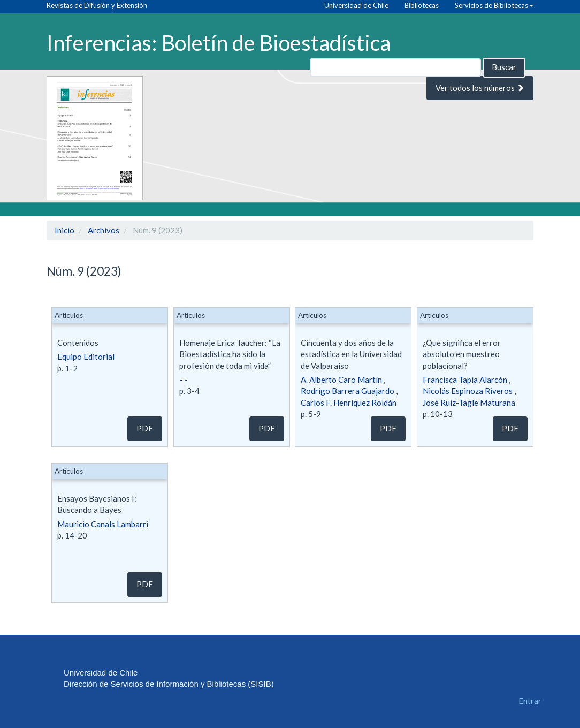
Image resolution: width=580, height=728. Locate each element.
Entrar (530, 701)
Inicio (64, 230)
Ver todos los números (480, 88)
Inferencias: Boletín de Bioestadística (219, 42)
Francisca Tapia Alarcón (465, 380)
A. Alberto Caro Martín (341, 380)
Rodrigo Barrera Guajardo (348, 391)
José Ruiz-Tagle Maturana (469, 403)
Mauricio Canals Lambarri (103, 524)
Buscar (504, 67)
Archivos (104, 230)
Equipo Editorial (86, 357)
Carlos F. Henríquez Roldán (349, 403)
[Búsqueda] (395, 68)
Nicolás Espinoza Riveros (468, 391)
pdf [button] (145, 428)
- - (183, 380)
